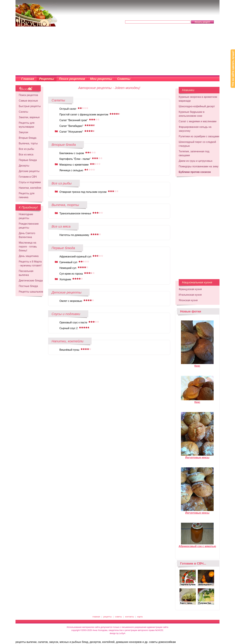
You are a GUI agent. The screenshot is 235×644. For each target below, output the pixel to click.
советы (118, 617)
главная (96, 617)
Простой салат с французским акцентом (84, 115)
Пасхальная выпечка (26, 273)
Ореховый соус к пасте (73, 322)
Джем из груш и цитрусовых (196, 161)
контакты (130, 617)
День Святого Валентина (27, 235)
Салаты (23, 112)
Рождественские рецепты (29, 226)
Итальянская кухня (190, 295)
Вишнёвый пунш (69, 350)
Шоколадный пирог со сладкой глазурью (197, 144)
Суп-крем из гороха (71, 274)
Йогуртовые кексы (197, 456)
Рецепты (47, 79)
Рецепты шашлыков (31, 292)
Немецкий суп (68, 268)
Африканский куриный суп (75, 257)
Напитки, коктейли (30, 188)
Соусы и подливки (30, 182)
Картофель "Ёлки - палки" (75, 159)
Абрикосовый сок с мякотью (197, 545)
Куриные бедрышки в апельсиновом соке (192, 114)
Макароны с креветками (74, 165)
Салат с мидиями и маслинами (198, 121)
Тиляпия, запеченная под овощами (194, 153)
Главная (28, 79)
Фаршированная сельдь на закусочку (195, 129)
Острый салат (68, 109)
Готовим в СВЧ (28, 177)
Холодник (65, 279)
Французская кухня (190, 289)
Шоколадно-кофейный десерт (197, 106)
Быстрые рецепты (30, 106)
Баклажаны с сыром (72, 153)
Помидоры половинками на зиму (199, 166)
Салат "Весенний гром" (74, 120)
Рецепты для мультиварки (27, 125)
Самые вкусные (28, 101)
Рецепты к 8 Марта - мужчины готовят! (30, 264)
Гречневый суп (68, 262)
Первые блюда (28, 160)
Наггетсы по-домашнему (74, 235)
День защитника (29, 256)
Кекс (197, 365)
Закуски (23, 132)
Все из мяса (26, 155)
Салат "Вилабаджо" (71, 126)
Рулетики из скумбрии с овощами (199, 136)
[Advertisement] (117, 51)
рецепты (108, 617)
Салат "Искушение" (71, 132)
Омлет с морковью (71, 301)
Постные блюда (28, 286)
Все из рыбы (26, 149)
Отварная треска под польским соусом (83, 192)
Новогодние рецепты (26, 216)
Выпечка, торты (28, 143)
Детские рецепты (29, 171)
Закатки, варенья (29, 117)
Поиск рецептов (72, 79)
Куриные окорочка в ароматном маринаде (198, 99)
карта (140, 617)
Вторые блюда (28, 138)
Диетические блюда (31, 281)
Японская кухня (188, 300)
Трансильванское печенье (75, 213)
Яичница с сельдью (71, 170)
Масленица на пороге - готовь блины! (28, 247)
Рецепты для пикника (27, 195)
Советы (124, 79)
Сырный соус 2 (69, 328)
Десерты (24, 166)
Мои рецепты (101, 79)
